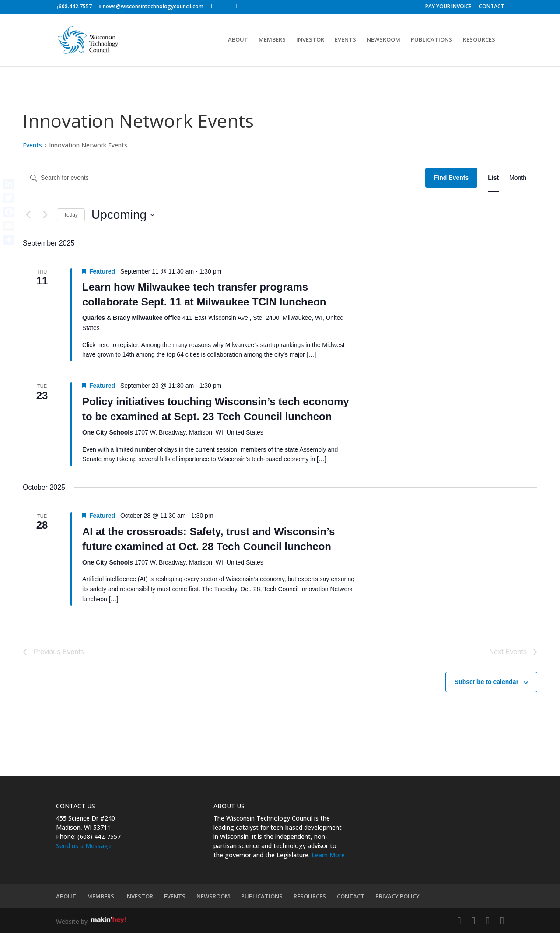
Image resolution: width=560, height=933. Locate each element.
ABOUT (238, 40)
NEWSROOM (383, 40)
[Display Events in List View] (493, 178)
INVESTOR (310, 40)
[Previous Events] (28, 215)
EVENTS (345, 40)
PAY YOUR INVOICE (448, 7)
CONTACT (492, 7)
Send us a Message (84, 846)
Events (32, 145)
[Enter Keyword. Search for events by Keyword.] (224, 178)
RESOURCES (479, 40)
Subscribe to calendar (486, 682)
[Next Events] (45, 215)
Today (71, 215)
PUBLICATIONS (432, 40)
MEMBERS (272, 40)
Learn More (328, 855)
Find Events (451, 178)
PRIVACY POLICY (397, 896)
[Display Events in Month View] (518, 178)
